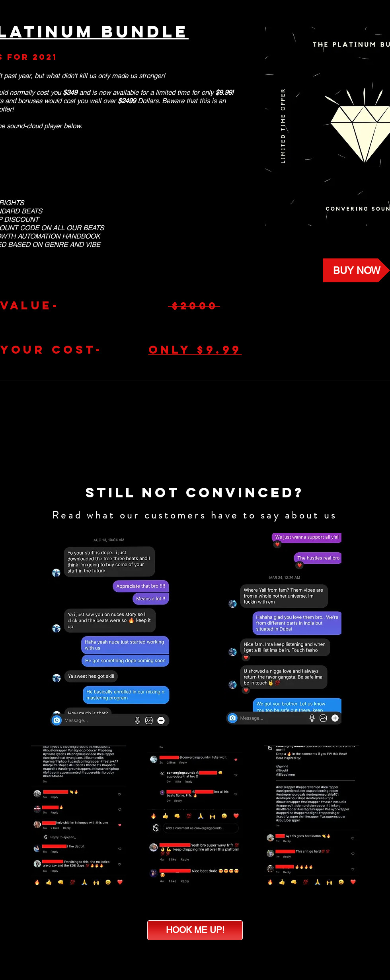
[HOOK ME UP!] (195, 930)
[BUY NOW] (357, 270)
